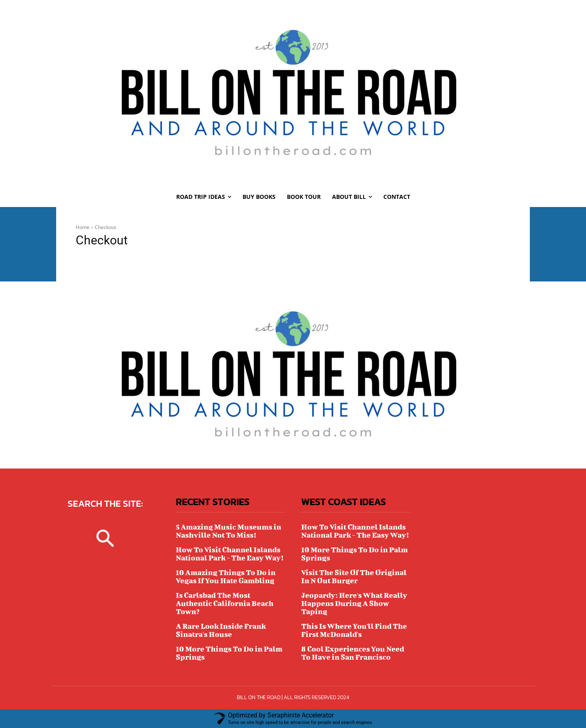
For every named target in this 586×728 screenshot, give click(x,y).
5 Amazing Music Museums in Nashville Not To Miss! (228, 531)
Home (83, 227)
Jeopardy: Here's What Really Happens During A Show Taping (354, 603)
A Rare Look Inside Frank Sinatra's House (221, 630)
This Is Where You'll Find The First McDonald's (354, 630)
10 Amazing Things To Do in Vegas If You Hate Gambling (226, 577)
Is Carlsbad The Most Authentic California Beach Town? (225, 603)
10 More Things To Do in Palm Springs (229, 653)
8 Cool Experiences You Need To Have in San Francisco (353, 653)
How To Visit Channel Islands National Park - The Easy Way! (230, 554)
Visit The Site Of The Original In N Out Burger (354, 577)
